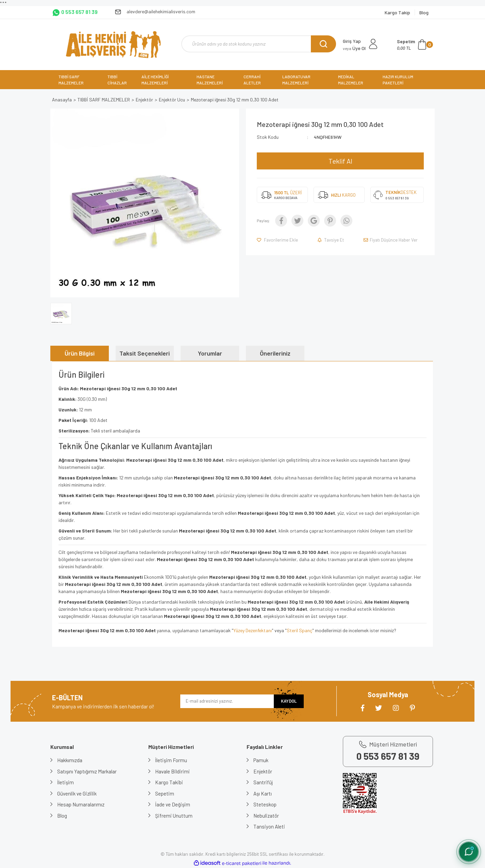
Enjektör (263, 771)
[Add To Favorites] (278, 240)
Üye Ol (354, 48)
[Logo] (113, 45)
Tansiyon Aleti (269, 826)
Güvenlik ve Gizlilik (77, 793)
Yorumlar (210, 353)
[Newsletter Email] (227, 701)
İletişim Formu (171, 760)
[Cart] (415, 45)
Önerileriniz (275, 353)
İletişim (65, 782)
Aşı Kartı (263, 793)
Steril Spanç (299, 630)
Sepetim (165, 793)
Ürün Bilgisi (80, 353)
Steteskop (265, 804)
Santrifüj (263, 782)
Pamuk (261, 760)
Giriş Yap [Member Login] (352, 41)
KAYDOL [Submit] (289, 701)
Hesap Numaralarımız (81, 804)
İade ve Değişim (173, 804)
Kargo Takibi (169, 782)
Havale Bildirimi (172, 771)
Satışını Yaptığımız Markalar (87, 771)
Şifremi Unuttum (174, 816)
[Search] (259, 44)
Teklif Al (340, 161)
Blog (62, 816)
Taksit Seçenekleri (145, 353)
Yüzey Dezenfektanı (253, 630)
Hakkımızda (70, 760)
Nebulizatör (266, 816)
